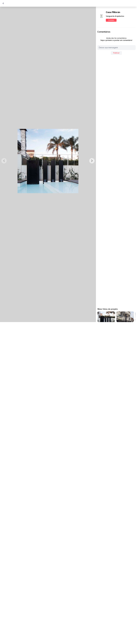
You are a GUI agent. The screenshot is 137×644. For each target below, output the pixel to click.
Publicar (116, 53)
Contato (111, 20)
